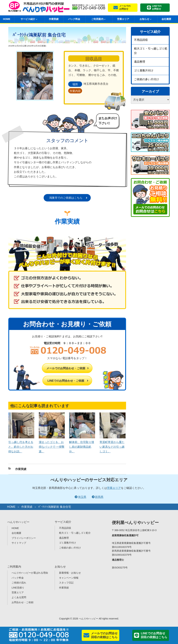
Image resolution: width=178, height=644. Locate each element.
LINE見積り (18, 588)
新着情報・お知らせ (70, 573)
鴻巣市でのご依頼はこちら (66, 198)
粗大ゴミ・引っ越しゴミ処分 (151, 51)
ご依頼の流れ (19, 583)
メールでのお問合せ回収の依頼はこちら (104, 635)
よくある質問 (19, 597)
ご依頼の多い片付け (146, 79)
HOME (11, 507)
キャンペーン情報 (69, 578)
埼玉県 (82, 497)
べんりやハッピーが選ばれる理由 (30, 573)
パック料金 (74, 19)
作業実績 (54, 19)
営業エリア (123, 19)
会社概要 (166, 19)
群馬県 (99, 497)
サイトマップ (19, 543)
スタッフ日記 (66, 583)
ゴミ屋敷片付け (144, 70)
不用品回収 (141, 40)
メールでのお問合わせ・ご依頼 (66, 368)
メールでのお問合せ (125, 7)
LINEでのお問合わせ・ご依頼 (66, 381)
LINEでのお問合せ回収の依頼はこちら (154, 635)
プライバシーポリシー (24, 538)
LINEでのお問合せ (157, 7)
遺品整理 (140, 62)
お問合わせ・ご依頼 (23, 602)
